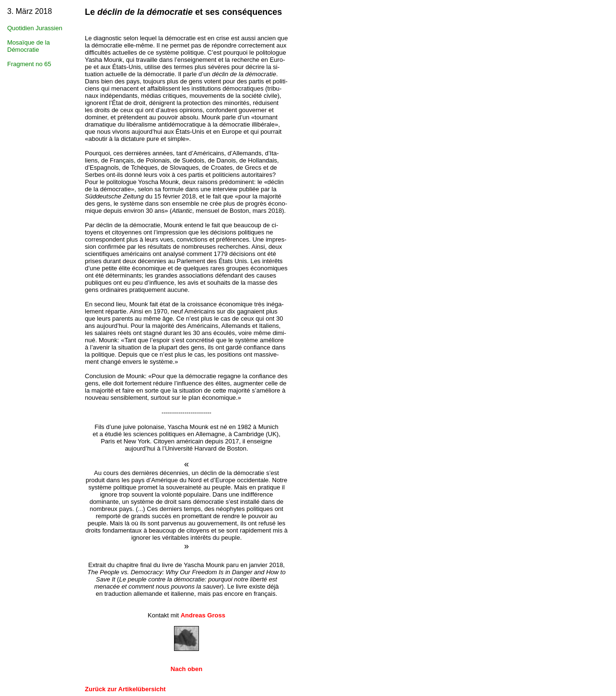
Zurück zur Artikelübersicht (125, 689)
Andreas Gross (203, 615)
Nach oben (186, 669)
